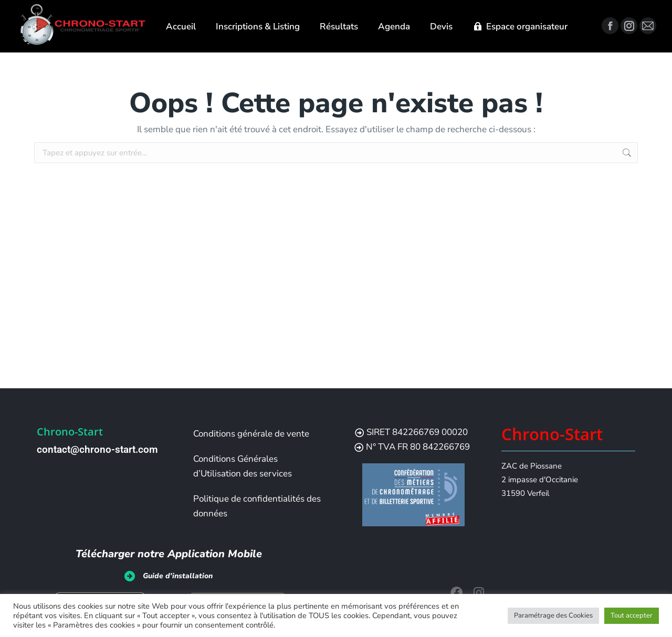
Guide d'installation (178, 576)
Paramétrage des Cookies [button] (553, 615)
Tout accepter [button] (632, 615)
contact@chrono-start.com (97, 449)
